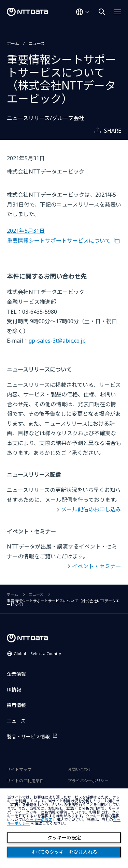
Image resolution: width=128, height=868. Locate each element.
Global (37, 653)
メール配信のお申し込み (91, 509)
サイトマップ (19, 769)
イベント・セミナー (97, 566)
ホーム (13, 43)
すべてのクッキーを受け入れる (64, 852)
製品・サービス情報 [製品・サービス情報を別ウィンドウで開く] (28, 736)
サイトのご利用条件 (25, 781)
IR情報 (14, 690)
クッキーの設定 (64, 838)
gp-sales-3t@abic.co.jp (57, 341)
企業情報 (16, 674)
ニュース (37, 43)
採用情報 (16, 705)
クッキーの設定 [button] (39, 820)
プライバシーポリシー (88, 781)
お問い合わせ (80, 769)
